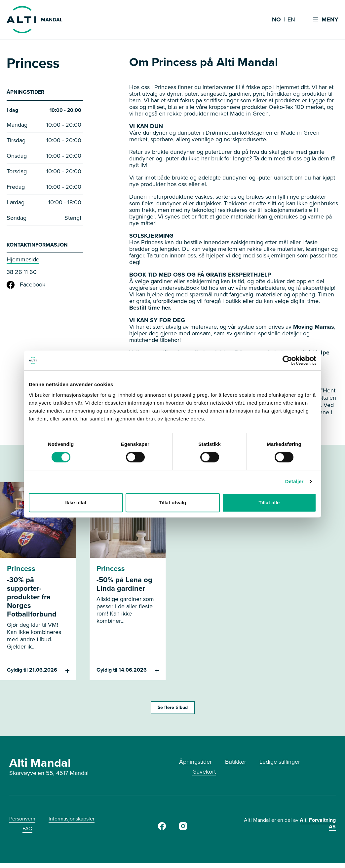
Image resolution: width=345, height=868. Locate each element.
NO (276, 20)
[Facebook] (162, 828)
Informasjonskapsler (72, 819)
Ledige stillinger (280, 762)
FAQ (27, 829)
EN (291, 20)
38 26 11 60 (22, 274)
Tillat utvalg (172, 502)
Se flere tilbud (173, 707)
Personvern (22, 819)
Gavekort (204, 772)
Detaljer (294, 481)
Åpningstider (195, 762)
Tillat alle (269, 502)
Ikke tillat (76, 502)
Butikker (236, 762)
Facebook (26, 286)
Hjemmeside (23, 261)
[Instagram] (183, 828)
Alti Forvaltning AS (318, 823)
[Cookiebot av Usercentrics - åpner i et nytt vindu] (287, 360)
